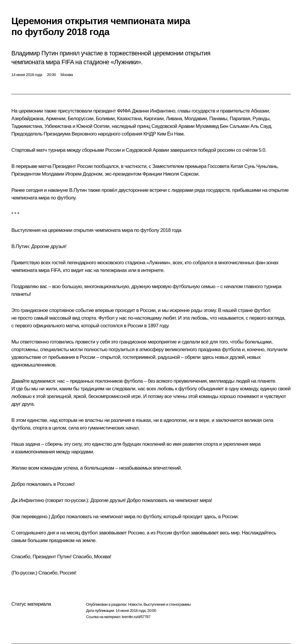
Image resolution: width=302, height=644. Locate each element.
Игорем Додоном (84, 174)
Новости (135, 604)
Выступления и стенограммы (167, 604)
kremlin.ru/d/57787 (136, 617)
